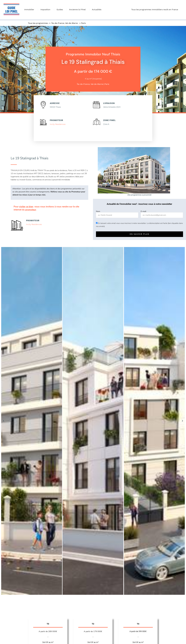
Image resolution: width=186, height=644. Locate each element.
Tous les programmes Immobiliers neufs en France (155, 10)
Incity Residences (58, 124)
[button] (4, 421)
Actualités (97, 10)
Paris (83, 23)
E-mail (143, 211)
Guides (60, 10)
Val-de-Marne (71, 23)
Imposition (46, 10)
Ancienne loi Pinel (78, 10)
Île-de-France (58, 23)
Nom (98, 211)
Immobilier (30, 10)
